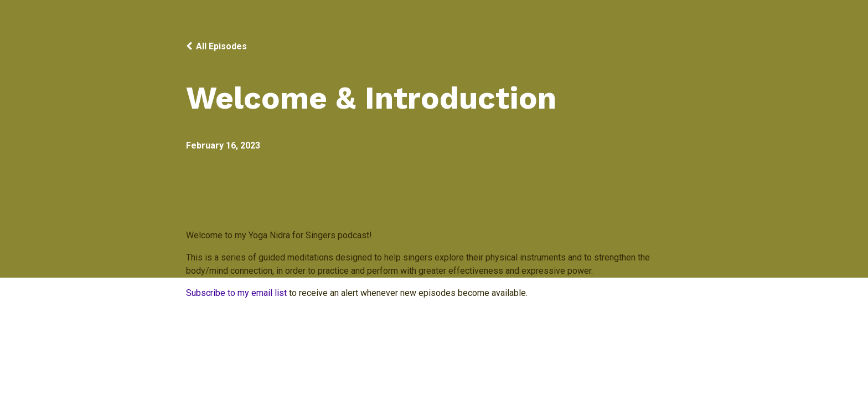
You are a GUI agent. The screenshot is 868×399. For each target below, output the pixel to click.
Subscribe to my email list (236, 293)
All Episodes (221, 46)
